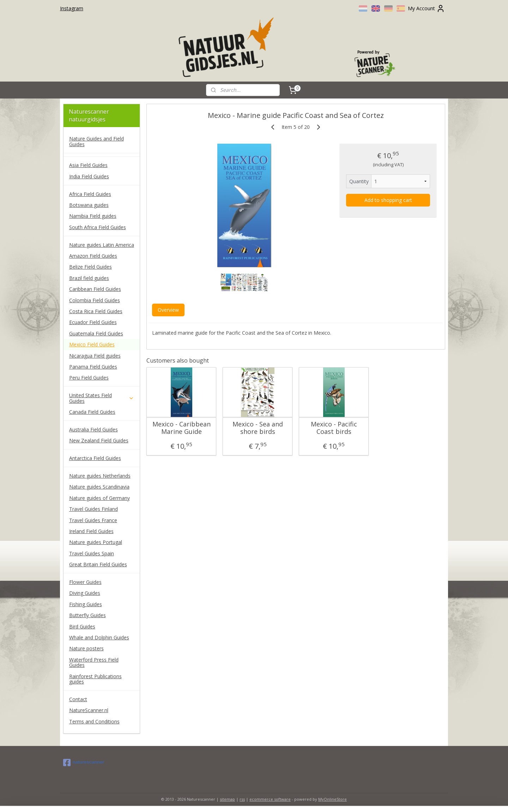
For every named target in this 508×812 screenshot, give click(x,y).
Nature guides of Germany (99, 498)
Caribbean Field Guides (95, 289)
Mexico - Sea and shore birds (257, 428)
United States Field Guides (102, 398)
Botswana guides (89, 205)
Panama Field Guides (93, 367)
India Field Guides (89, 176)
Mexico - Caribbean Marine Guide (181, 428)
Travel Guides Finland (93, 509)
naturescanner (84, 763)
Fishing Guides (86, 604)
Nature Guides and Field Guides (96, 141)
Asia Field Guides (88, 165)
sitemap (227, 799)
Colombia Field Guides (95, 300)
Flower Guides (85, 582)
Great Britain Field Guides (98, 564)
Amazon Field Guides (93, 256)
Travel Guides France (93, 520)
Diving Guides (85, 593)
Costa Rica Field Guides (96, 311)
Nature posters (86, 648)
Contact (78, 699)
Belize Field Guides (90, 267)
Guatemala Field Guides (96, 333)
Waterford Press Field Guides (94, 662)
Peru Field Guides (89, 378)
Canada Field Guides (92, 412)
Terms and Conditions (94, 721)
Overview (168, 310)
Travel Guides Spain (92, 553)
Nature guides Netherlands (100, 476)
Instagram (72, 8)
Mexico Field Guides (92, 344)
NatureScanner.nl (89, 710)
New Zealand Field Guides (99, 440)
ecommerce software (270, 799)
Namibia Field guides (93, 216)
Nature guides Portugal (96, 542)
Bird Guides (82, 626)
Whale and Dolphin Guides (99, 637)
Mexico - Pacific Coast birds (334, 428)
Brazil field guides (89, 278)
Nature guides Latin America (102, 245)
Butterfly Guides (87, 615)
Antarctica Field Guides (95, 458)
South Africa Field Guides (98, 227)
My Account (426, 8)
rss (242, 799)
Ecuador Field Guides (93, 322)
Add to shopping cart (388, 200)
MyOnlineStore (332, 799)
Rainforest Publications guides (95, 679)
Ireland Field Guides (91, 531)
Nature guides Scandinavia (99, 487)
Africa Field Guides (90, 194)
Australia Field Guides (93, 429)
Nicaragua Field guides (95, 356)
